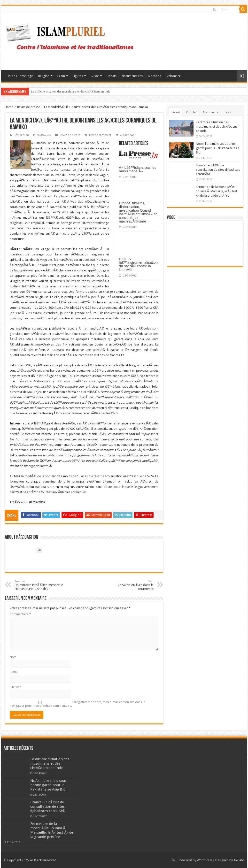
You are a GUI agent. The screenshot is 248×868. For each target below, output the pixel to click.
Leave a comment (100, 135)
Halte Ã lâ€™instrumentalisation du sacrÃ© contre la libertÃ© (138, 264)
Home (9, 107)
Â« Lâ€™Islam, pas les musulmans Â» (138, 169)
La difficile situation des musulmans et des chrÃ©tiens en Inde (70, 91)
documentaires (132, 76)
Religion (44, 76)
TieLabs (239, 860)
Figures (78, 76)
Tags (227, 112)
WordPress (205, 860)
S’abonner (173, 76)
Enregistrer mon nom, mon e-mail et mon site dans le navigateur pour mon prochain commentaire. (77, 704)
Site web (16, 687)
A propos (155, 76)
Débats (112, 76)
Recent (175, 112)
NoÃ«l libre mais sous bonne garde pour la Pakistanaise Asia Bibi (218, 148)
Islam (61, 76)
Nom (13, 657)
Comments (210, 112)
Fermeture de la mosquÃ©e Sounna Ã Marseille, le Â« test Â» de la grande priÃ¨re (217, 191)
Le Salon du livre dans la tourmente (129, 585)
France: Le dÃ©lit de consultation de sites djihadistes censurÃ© (218, 170)
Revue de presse (29, 107)
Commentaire (20, 614)
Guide (95, 76)
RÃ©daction (21, 135)
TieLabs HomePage (19, 76)
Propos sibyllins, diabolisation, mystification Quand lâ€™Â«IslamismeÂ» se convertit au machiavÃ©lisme (138, 212)
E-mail (14, 672)
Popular (191, 112)
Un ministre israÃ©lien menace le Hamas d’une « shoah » (39, 585)
